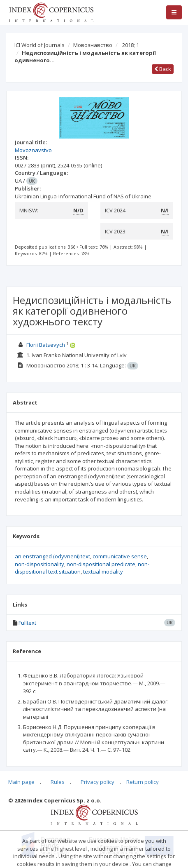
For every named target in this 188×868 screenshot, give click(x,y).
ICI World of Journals (39, 45)
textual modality (103, 572)
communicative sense (120, 556)
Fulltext (27, 623)
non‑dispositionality (39, 564)
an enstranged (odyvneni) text (52, 556)
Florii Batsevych (46, 345)
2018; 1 (131, 45)
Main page (21, 782)
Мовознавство (93, 45)
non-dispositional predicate (101, 564)
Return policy (143, 782)
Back (163, 69)
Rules (58, 782)
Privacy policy (97, 782)
